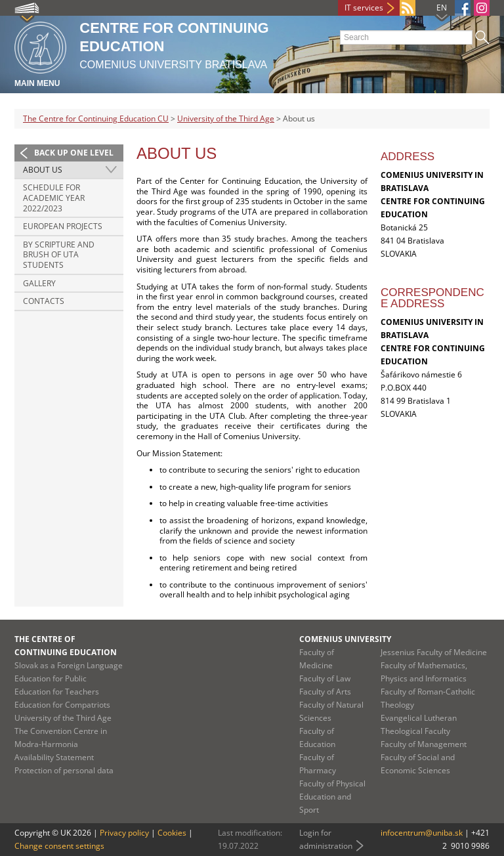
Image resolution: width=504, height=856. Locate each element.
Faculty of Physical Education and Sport (332, 797)
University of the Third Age (226, 118)
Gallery (39, 283)
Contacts (44, 301)
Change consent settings (59, 846)
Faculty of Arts (325, 692)
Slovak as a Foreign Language (69, 665)
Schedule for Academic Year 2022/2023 (54, 198)
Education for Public (51, 678)
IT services (364, 8)
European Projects (63, 226)
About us (43, 170)
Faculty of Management (424, 744)
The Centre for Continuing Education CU (96, 118)
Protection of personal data (64, 770)
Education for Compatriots (62, 705)
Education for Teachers (57, 692)
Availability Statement (54, 757)
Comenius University (345, 639)
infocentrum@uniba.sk (422, 833)
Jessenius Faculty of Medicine (434, 652)
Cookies (172, 833)
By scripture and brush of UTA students (59, 255)
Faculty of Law (325, 678)
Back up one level (74, 153)
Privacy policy (124, 833)
